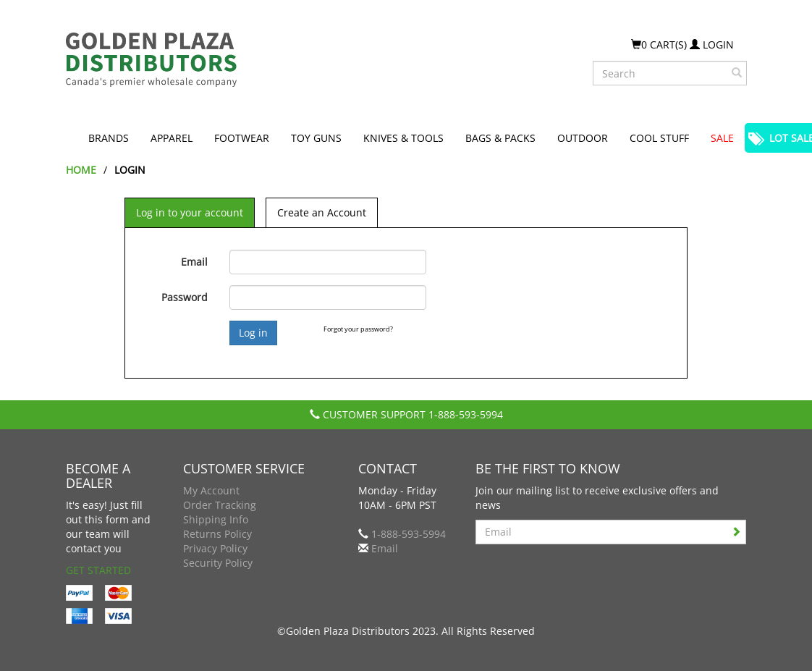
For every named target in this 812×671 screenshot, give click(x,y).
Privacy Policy (215, 548)
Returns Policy (217, 534)
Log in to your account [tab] (190, 212)
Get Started (98, 570)
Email (194, 262)
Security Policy (218, 563)
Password (185, 297)
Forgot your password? (358, 329)
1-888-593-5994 (466, 414)
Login (712, 45)
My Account (211, 490)
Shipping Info (216, 519)
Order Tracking (220, 505)
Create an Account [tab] (322, 212)
